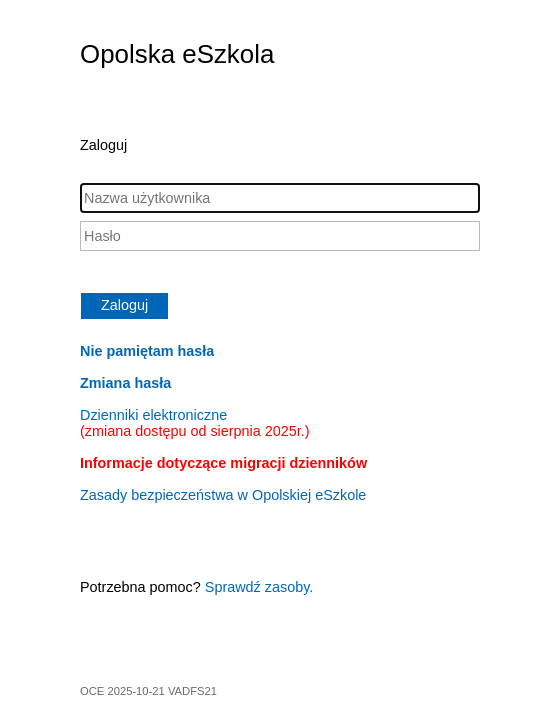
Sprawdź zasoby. (259, 587)
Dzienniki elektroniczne (195, 423)
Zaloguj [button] (124, 305)
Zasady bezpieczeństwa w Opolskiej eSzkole (223, 495)
